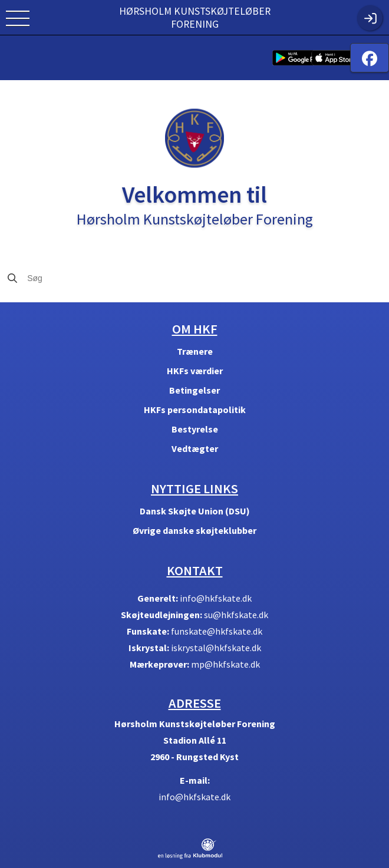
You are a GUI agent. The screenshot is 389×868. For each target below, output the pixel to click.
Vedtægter (195, 448)
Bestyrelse (195, 429)
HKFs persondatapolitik (195, 410)
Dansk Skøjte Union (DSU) (195, 511)
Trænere (195, 351)
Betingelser (194, 390)
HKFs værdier (195, 371)
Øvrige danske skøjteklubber (194, 530)
